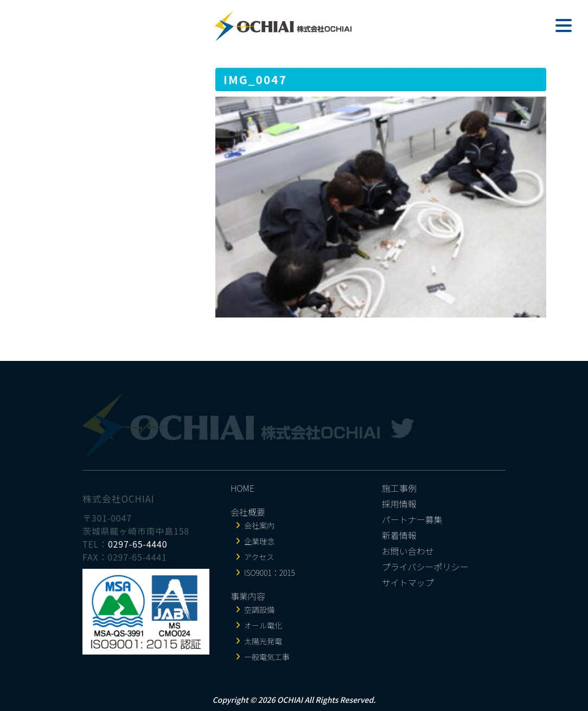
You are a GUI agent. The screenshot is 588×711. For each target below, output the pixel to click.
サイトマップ (408, 582)
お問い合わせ (408, 551)
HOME (242, 488)
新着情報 (399, 535)
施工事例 (399, 488)
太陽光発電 (263, 641)
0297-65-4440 (138, 544)
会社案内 (259, 525)
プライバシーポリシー (425, 567)
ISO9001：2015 (270, 573)
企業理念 (259, 541)
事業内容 (248, 596)
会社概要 (248, 512)
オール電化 (263, 625)
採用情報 (399, 504)
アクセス (259, 557)
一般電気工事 (267, 657)
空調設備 (259, 610)
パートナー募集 (412, 519)
